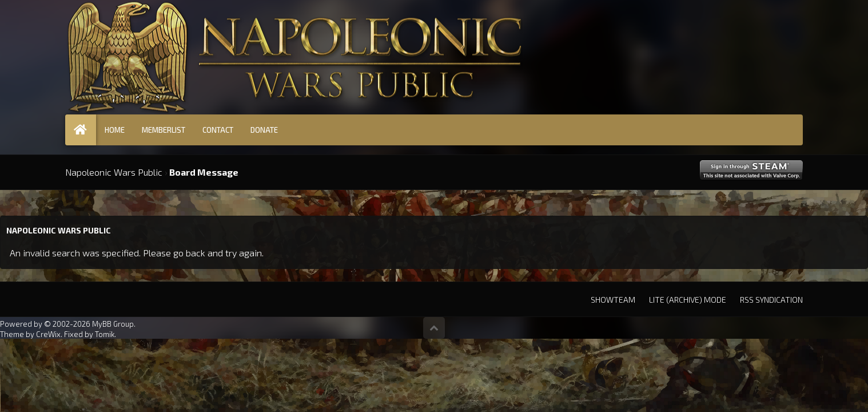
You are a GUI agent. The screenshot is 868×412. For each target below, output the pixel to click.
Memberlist (164, 130)
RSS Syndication (771, 300)
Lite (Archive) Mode (688, 300)
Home (115, 130)
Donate (264, 130)
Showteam (613, 300)
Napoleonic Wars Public (114, 172)
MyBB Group (113, 324)
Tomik (105, 334)
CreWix (48, 334)
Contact (218, 130)
